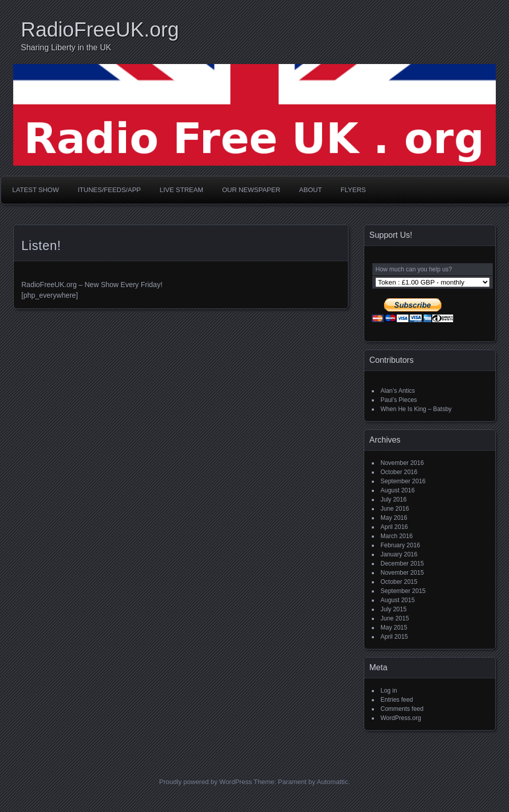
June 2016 (395, 509)
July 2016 (393, 499)
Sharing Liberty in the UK (66, 48)
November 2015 (402, 573)
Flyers (354, 190)
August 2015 (397, 600)
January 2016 (399, 554)
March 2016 (396, 536)
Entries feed (397, 700)
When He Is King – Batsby (416, 409)
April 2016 (394, 527)
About (311, 190)
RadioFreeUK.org (100, 29)
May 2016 (394, 518)
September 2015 (403, 591)
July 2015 (393, 609)
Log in (389, 691)
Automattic (332, 782)
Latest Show (36, 190)
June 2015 (395, 618)
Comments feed (402, 709)
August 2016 (397, 490)
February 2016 (400, 545)
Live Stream (181, 190)
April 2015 (394, 637)
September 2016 (403, 481)
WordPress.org (401, 718)
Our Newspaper (251, 190)
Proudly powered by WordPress (205, 782)
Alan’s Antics (398, 391)
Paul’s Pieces (399, 400)
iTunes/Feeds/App (109, 190)
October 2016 (399, 472)
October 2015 (399, 582)
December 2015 (402, 564)
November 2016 (402, 463)
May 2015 (394, 628)
